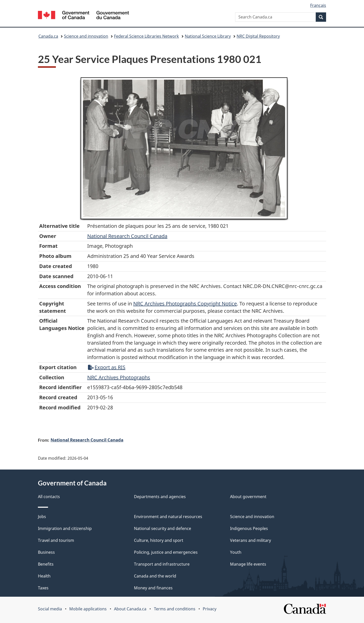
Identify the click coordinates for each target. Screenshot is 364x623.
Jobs (42, 517)
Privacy (210, 609)
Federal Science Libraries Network (146, 36)
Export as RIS (107, 367)
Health (44, 576)
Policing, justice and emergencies (166, 552)
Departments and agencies (160, 497)
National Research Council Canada (127, 236)
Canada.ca (48, 36)
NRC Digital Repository (258, 36)
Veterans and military (251, 540)
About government (248, 497)
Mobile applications (88, 609)
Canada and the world (155, 576)
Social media (50, 609)
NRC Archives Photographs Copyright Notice (185, 304)
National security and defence (163, 528)
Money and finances (153, 588)
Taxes (43, 588)
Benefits (46, 564)
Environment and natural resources (168, 517)
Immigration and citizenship (65, 528)
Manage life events (248, 564)
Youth (236, 552)
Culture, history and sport (159, 540)
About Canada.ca (130, 609)
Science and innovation (86, 36)
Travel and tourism (56, 540)
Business (46, 552)
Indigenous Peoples (249, 528)
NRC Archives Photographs (119, 377)
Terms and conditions (175, 609)
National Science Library (208, 36)
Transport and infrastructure (162, 564)
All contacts (49, 497)
